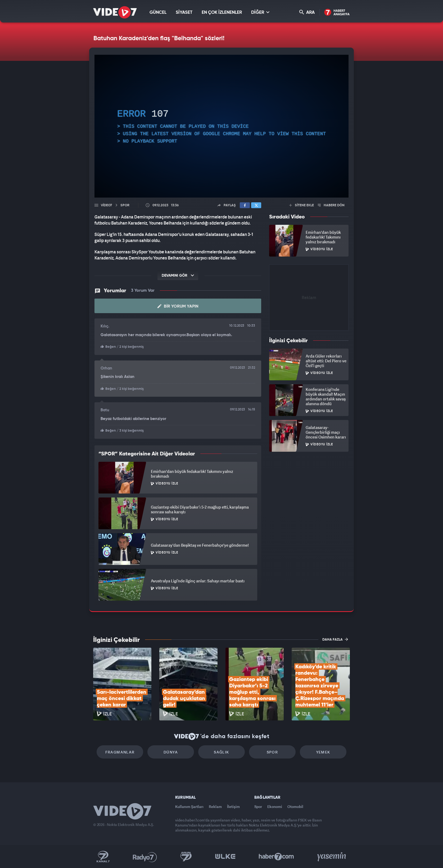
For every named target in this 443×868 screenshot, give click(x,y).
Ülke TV (225, 857)
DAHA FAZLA (335, 639)
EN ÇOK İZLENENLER (222, 13)
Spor (272, 752)
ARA (307, 12)
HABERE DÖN (331, 205)
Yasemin (332, 857)
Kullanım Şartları (189, 807)
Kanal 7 (103, 857)
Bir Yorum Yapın (178, 306)
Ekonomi (275, 807)
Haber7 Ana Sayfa (337, 13)
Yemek (323, 752)
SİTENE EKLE (302, 205)
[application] (221, 126)
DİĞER (260, 12)
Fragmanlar (120, 752)
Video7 (106, 205)
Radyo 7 (145, 857)
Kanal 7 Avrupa (186, 857)
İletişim (233, 807)
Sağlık (221, 752)
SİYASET (184, 13)
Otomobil (295, 807)
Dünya (171, 752)
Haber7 (276, 857)
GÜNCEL (158, 13)
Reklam (215, 807)
